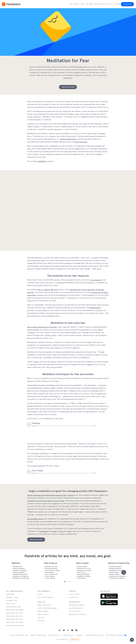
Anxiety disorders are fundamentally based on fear (47, 495)
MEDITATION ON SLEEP (14, 616)
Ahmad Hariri (95, 308)
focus (61, 531)
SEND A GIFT (11, 604)
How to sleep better (51, 574)
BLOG (40, 594)
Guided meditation (19, 572)
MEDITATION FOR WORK (15, 610)
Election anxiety (82, 566)
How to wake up (50, 578)
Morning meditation (51, 568)
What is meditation (19, 568)
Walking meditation (115, 568)
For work (89, 4)
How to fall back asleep (52, 570)
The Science (75, 4)
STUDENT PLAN (12, 601)
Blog (82, 4)
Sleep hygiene (49, 572)
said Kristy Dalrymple (68, 139)
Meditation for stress (84, 568)
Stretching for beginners (117, 578)
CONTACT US (74, 597)
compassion (44, 531)
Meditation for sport (116, 570)
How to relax (81, 572)
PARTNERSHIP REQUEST (78, 614)
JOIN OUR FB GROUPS (46, 597)
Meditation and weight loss (118, 576)
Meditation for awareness (21, 578)
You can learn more (35, 519)
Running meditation (115, 566)
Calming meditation (83, 574)
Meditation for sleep (51, 566)
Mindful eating (114, 572)
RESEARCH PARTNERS (77, 605)
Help (111, 4)
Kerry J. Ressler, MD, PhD (47, 290)
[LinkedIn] (76, 630)
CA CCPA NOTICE (62, 640)
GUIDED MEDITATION (14, 607)
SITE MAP (41, 621)
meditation (42, 161)
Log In (117, 4)
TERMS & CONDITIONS (38, 635)
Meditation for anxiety (84, 570)
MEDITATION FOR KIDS (14, 613)
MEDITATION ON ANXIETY (15, 626)
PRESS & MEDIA (43, 614)
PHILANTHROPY (75, 611)
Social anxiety (81, 578)
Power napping (50, 576)
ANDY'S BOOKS (43, 611)
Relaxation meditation (84, 576)
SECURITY (80, 635)
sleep (54, 531)
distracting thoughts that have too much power (46, 501)
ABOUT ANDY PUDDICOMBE (47, 608)
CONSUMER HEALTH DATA (94, 635)
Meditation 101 (18, 566)
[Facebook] (68, 630)
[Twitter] (64, 630)
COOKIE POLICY (68, 635)
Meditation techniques (20, 574)
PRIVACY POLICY (54, 635)
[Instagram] (60, 630)
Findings (71, 495)
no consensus (96, 280)
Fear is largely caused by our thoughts (42, 327)
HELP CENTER (74, 594)
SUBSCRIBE (10, 594)
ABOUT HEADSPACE (45, 605)
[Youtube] (72, 630)
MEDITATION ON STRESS (15, 622)
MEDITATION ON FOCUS (15, 619)
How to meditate (101, 4)
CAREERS (41, 618)
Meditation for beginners (21, 576)
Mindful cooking (114, 574)
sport (69, 531)
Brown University (81, 142)
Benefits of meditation (20, 570)
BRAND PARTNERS (76, 608)
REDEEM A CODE (12, 597)
